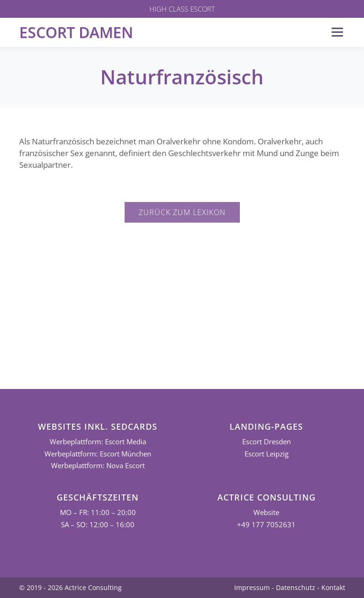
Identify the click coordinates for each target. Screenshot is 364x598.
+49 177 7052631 (266, 525)
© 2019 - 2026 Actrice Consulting (71, 587)
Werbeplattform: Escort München (98, 454)
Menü (337, 32)
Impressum (252, 587)
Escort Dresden (267, 442)
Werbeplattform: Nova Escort (98, 466)
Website (266, 512)
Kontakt (333, 587)
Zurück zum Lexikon (182, 212)
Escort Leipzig (267, 454)
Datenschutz (296, 587)
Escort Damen (76, 32)
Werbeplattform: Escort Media (98, 442)
